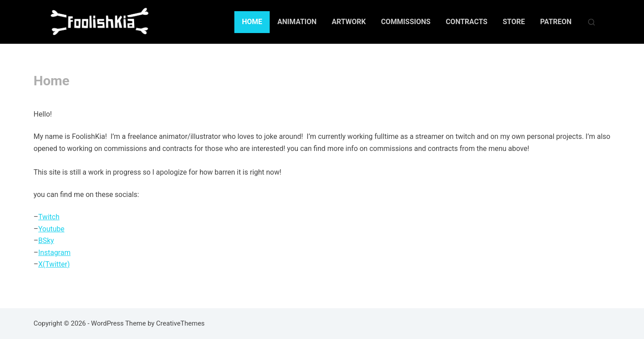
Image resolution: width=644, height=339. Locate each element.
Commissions (406, 22)
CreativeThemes (180, 323)
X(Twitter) (54, 264)
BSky (46, 241)
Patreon (556, 22)
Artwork (349, 22)
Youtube (52, 229)
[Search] (591, 22)
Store (514, 22)
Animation (297, 22)
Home (252, 22)
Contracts (467, 22)
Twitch (49, 217)
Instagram (55, 253)
